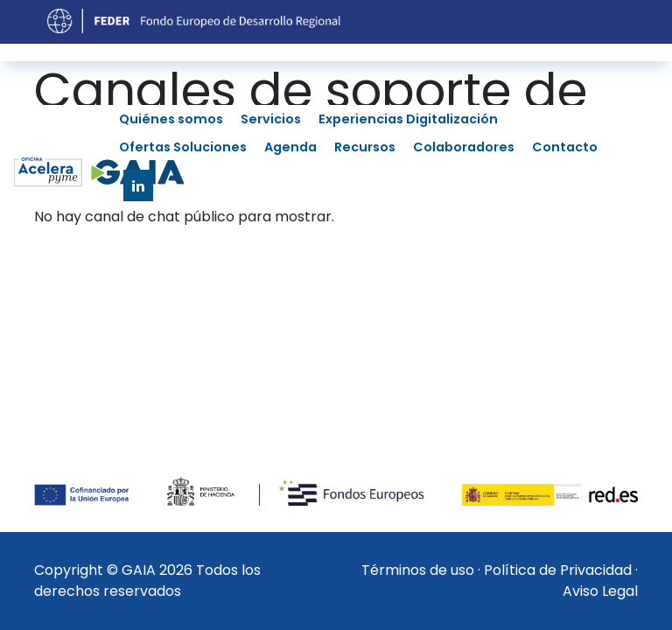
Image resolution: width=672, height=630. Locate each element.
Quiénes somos (171, 119)
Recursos (365, 147)
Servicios (271, 119)
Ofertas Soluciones (183, 147)
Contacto (565, 147)
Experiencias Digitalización (408, 119)
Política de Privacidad (558, 570)
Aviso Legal (600, 591)
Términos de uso (418, 570)
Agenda (290, 147)
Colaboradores (464, 147)
